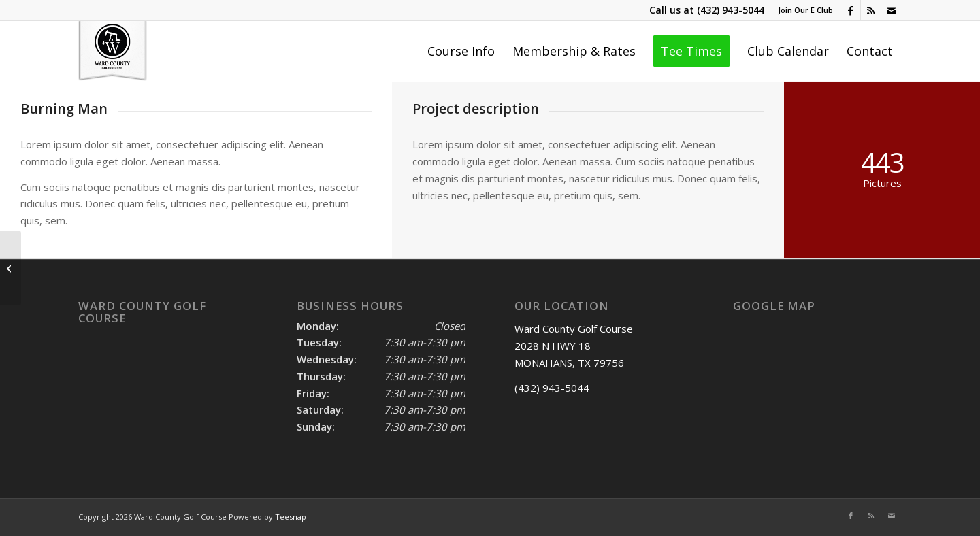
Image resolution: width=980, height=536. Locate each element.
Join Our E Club (805, 10)
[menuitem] (802, 10)
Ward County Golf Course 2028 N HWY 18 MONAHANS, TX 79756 (574, 346)
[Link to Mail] (892, 10)
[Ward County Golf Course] (113, 51)
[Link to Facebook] (850, 10)
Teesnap (291, 517)
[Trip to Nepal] (11, 268)
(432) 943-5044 (731, 10)
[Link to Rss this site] (871, 10)
